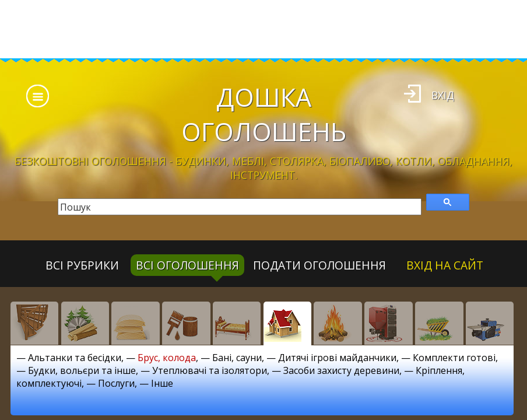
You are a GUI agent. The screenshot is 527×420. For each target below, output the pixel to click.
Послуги (116, 383)
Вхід (443, 95)
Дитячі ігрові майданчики (337, 358)
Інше (162, 383)
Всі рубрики (82, 265)
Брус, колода (167, 358)
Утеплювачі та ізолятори (210, 370)
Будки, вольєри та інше (82, 370)
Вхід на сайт (445, 265)
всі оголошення (187, 265)
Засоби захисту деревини (341, 370)
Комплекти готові (454, 358)
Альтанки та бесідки (75, 358)
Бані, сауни (237, 358)
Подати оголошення (319, 265)
